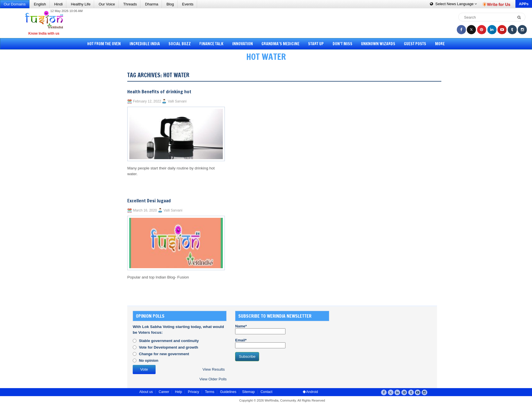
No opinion (149, 360)
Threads (130, 4)
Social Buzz (180, 44)
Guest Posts (415, 44)
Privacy (193, 392)
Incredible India (145, 44)
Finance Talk (211, 44)
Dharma (152, 4)
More (440, 44)
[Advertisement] (268, 23)
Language (453, 4)
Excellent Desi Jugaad (149, 201)
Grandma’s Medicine (280, 44)
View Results (214, 369)
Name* (260, 329)
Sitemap (249, 392)
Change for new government (164, 354)
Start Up (316, 44)
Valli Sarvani (177, 101)
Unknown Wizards (378, 44)
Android (310, 392)
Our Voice (107, 4)
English (40, 4)
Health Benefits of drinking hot (159, 92)
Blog (170, 4)
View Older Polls (213, 379)
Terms (210, 392)
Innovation (243, 44)
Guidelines (228, 392)
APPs (524, 4)
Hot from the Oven (104, 44)
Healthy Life (81, 4)
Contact (266, 392)
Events (188, 4)
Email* (260, 343)
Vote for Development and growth (169, 347)
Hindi (58, 4)
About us (146, 392)
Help (179, 392)
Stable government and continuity (169, 341)
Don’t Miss (343, 44)
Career (164, 392)
